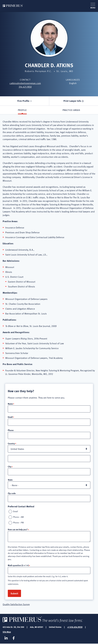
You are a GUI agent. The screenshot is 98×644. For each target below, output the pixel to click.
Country (11, 443)
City (10, 467)
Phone (11, 430)
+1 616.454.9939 (75, 627)
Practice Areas (71, 110)
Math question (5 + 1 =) (18, 566)
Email (10, 417)
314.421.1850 (25, 87)
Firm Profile (23, 101)
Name (10, 404)
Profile (22, 110)
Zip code (12, 493)
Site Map (7, 632)
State (10, 480)
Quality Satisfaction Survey (16, 604)
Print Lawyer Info (72, 101)
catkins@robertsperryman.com (25, 83)
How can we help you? (18, 530)
